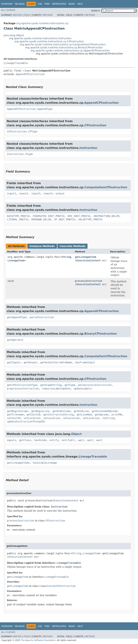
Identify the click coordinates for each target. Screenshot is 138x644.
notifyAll (68, 440)
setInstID (14, 418)
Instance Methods (42, 246)
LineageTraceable (16, 63)
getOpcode (102, 415)
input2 (24, 193)
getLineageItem (86, 257)
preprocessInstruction (23, 389)
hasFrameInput (85, 362)
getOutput (31, 362)
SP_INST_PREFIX (65, 219)
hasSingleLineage (45, 463)
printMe (117, 415)
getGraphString (51, 385)
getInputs (14, 362)
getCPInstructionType (22, 385)
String (67, 257)
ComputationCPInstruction (106, 187)
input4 (48, 193)
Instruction (88, 148)
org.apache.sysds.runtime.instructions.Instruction (40, 38)
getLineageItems (18, 463)
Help (80, 4)
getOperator (15, 340)
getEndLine (81, 411)
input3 (36, 193)
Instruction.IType (20, 154)
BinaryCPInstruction (101, 334)
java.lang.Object (14, 35)
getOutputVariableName (56, 362)
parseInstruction (42, 317)
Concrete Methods (73, 246)
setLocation (32, 418)
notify (54, 440)
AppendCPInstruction (30, 74)
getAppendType (17, 317)
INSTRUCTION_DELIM (106, 216)
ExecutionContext (89, 260)
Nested (17, 15)
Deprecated (59, 4)
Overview (7, 4)
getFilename (15, 415)
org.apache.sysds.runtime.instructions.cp (42, 23)
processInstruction (89, 281)
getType (70, 385)
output (60, 193)
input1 (12, 193)
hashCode (40, 440)
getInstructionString (58, 415)
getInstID (34, 415)
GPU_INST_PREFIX (79, 216)
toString (108, 418)
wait (81, 440)
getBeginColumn (18, 411)
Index (72, 4)
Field (27, 15)
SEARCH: (96, 11)
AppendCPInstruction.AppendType (30, 109)
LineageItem (16, 260)
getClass (25, 440)
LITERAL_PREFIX (18, 219)
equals (12, 440)
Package (20, 4)
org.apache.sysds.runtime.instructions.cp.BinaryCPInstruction (64, 47)
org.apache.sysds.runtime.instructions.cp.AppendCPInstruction (70, 51)
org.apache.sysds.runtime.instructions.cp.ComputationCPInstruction (63, 44)
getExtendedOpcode (105, 411)
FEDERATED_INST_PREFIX (49, 216)
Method (48, 15)
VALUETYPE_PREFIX (90, 219)
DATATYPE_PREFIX (18, 216)
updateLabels (83, 389)
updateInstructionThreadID (26, 422)
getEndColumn (62, 411)
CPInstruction (95, 125)
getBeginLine (40, 411)
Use (40, 4)
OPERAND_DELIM (41, 219)
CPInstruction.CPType (22, 131)
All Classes (8, 10)
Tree (47, 4)
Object (76, 434)
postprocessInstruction (95, 385)
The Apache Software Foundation (38, 640)
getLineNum (84, 415)
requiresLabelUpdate (56, 389)
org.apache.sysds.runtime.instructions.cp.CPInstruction (49, 41)
